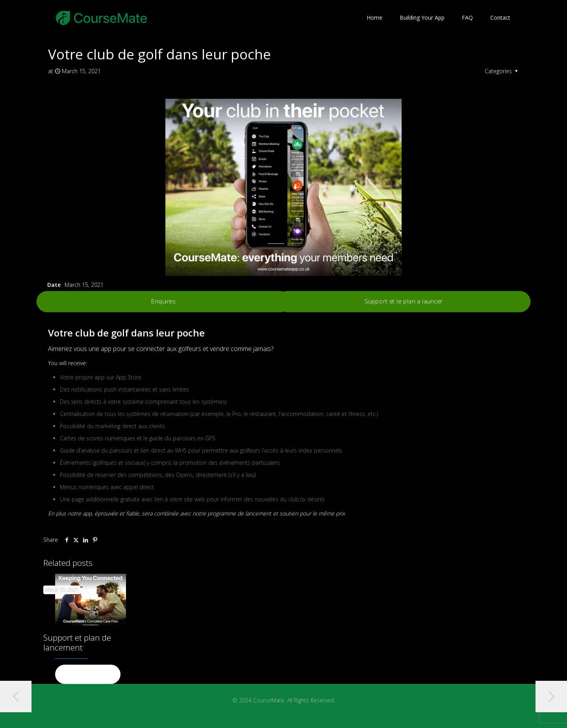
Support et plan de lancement (77, 642)
